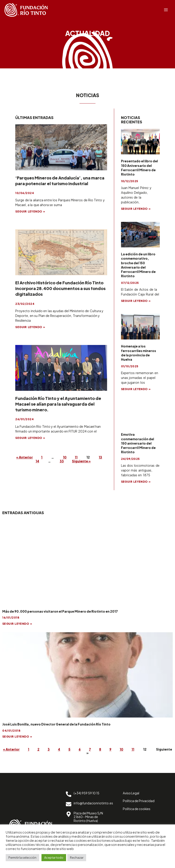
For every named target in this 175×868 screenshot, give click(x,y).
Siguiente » (87, 461)
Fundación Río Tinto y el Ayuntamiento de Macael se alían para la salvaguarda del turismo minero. (58, 404)
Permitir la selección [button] (22, 858)
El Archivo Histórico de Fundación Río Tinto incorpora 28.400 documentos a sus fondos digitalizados (60, 288)
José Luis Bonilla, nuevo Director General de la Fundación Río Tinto (56, 724)
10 (69, 457)
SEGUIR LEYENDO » (30, 211)
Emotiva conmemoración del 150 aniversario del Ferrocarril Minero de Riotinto (138, 443)
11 (81, 457)
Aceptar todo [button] (54, 858)
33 (66, 461)
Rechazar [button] (77, 858)
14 (41, 461)
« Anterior (26, 457)
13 (27, 461)
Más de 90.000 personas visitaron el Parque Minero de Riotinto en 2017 (60, 611)
